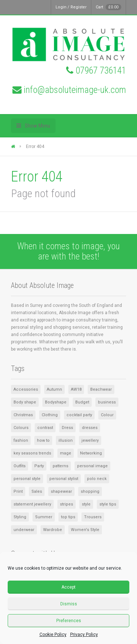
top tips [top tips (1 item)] (68, 517)
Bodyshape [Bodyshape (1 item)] (56, 402)
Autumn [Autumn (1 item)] (54, 389)
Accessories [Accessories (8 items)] (26, 389)
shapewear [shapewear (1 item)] (61, 491)
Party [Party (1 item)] (39, 466)
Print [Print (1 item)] (18, 491)
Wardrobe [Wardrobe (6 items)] (53, 530)
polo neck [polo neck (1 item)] (97, 479)
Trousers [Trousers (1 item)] (93, 517)
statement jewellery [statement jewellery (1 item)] (32, 504)
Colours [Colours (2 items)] (21, 428)
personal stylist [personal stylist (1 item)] (64, 479)
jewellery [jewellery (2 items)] (90, 440)
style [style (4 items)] (86, 504)
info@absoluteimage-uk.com (75, 90)
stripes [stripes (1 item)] (66, 504)
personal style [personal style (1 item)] (27, 479)
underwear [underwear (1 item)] (24, 530)
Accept (68, 587)
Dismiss (69, 604)
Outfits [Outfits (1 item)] (20, 466)
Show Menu (37, 126)
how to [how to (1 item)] (43, 440)
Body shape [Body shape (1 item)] (25, 402)
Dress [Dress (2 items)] (67, 428)
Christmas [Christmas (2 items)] (23, 415)
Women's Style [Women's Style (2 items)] (85, 530)
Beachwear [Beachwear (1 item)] (101, 389)
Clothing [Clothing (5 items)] (50, 415)
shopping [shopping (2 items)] (90, 491)
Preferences (69, 621)
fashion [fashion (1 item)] (21, 440)
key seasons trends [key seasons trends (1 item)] (32, 453)
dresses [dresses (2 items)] (90, 428)
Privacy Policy (84, 635)
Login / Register (71, 7)
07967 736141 (101, 71)
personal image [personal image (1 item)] (92, 466)
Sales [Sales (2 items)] (37, 491)
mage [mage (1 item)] (66, 453)
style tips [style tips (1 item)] (108, 504)
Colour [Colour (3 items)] (107, 415)
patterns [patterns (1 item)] (60, 466)
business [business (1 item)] (107, 402)
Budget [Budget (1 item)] (82, 402)
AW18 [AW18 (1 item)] (76, 389)
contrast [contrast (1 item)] (45, 428)
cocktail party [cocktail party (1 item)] (79, 415)
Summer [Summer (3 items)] (44, 517)
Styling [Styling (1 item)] (20, 517)
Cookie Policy (53, 635)
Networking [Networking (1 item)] (91, 453)
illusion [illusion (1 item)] (66, 440)
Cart (109, 7)
